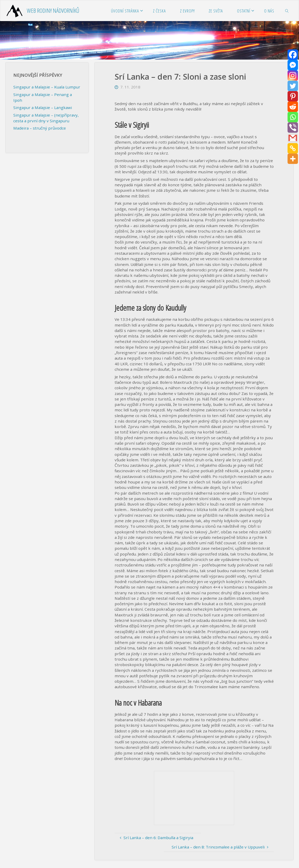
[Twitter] (293, 86)
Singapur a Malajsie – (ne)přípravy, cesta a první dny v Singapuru (46, 118)
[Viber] (293, 127)
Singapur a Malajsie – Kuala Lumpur (47, 87)
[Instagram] (293, 75)
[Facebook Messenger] (293, 65)
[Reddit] (293, 107)
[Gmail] (293, 138)
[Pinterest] (293, 96)
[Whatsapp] (293, 117)
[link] (287, 11)
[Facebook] (293, 55)
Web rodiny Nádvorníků (53, 11)
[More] (293, 159)
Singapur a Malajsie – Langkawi (43, 107)
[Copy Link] (293, 148)
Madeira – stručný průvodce (40, 128)
